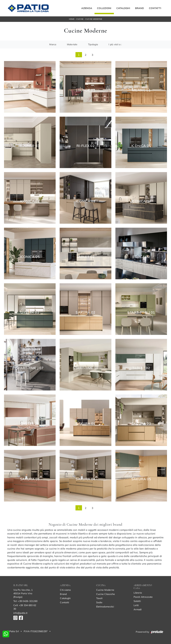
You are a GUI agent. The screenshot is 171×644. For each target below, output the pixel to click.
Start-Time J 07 (30, 368)
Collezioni (104, 8)
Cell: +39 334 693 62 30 (25, 607)
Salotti (137, 601)
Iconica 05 (30, 257)
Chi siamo (65, 590)
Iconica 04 (141, 201)
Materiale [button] (72, 44)
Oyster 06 (30, 424)
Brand (140, 8)
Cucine (80, 19)
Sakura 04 (85, 479)
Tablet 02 (86, 257)
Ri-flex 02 (85, 146)
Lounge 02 (85, 90)
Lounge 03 (30, 146)
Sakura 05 (141, 479)
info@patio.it (20, 613)
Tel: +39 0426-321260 (25, 601)
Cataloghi (123, 8)
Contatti (155, 8)
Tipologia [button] (93, 44)
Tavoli (99, 598)
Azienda (87, 8)
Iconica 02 (30, 201)
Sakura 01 (85, 424)
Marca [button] (53, 44)
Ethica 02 (141, 257)
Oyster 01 (30, 312)
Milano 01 (141, 90)
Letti (136, 605)
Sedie (99, 602)
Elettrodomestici (105, 607)
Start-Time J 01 (141, 312)
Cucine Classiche (106, 594)
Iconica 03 (85, 201)
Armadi (138, 609)
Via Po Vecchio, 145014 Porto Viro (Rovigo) (23, 593)
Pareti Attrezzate (143, 597)
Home (72, 19)
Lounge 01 (30, 90)
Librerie (138, 593)
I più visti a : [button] (115, 44)
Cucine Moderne (94, 19)
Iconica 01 (141, 146)
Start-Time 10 (85, 368)
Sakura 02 (85, 312)
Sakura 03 (30, 479)
